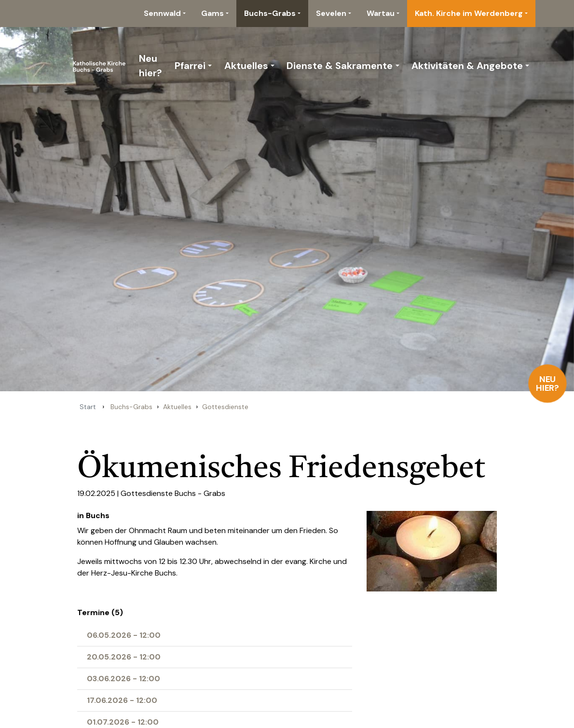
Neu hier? (548, 384)
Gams (212, 13)
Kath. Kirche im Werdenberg (469, 13)
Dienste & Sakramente (340, 66)
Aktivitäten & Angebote (467, 66)
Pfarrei (190, 66)
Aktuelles (246, 66)
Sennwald (162, 13)
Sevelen (331, 13)
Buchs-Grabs (270, 13)
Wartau (381, 13)
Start (88, 407)
